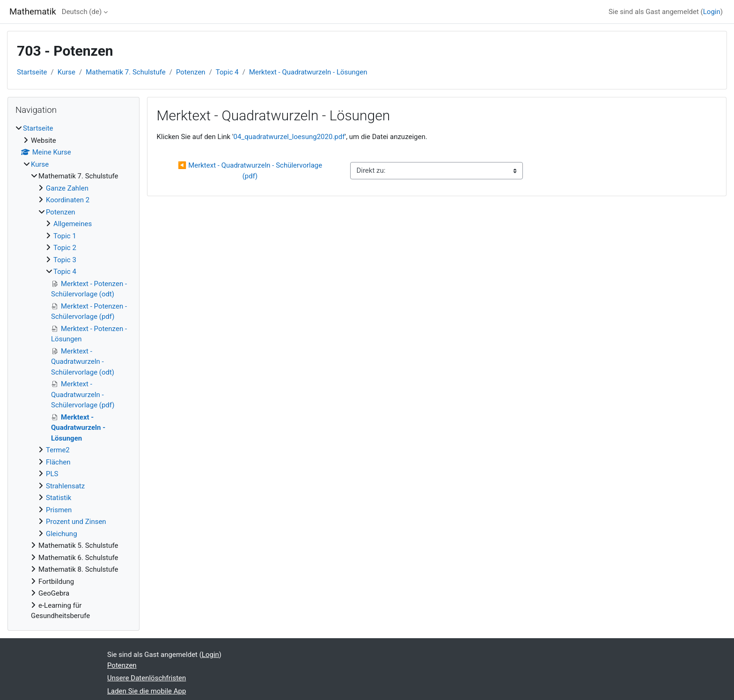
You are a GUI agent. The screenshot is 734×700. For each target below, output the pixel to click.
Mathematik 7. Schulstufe (126, 72)
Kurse (66, 72)
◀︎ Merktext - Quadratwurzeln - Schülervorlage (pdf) (251, 171)
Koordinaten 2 (68, 200)
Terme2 (58, 450)
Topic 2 (65, 248)
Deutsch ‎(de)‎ (82, 12)
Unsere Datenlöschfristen (147, 678)
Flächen (58, 462)
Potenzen (191, 72)
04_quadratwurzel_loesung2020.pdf (289, 137)
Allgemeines (73, 224)
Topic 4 (227, 72)
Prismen (59, 510)
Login (712, 12)
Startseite (32, 72)
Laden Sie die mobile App (147, 691)
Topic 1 (65, 236)
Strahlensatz (65, 486)
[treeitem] (73, 372)
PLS (52, 474)
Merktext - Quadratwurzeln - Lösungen (308, 72)
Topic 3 (65, 260)
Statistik (59, 498)
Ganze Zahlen (67, 188)
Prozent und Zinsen (76, 522)
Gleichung (62, 534)
